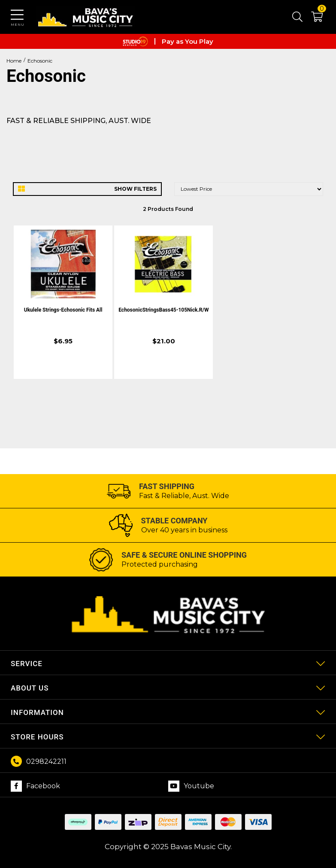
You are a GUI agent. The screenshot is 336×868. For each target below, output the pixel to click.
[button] (313, 18)
